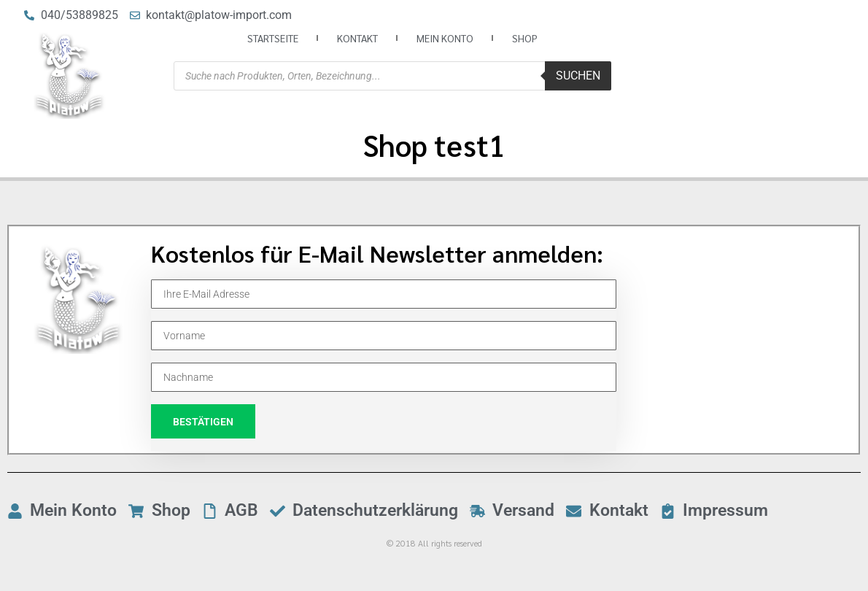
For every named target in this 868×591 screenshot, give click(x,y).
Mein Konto (445, 38)
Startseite (273, 38)
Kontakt (357, 38)
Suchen (578, 76)
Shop (525, 38)
